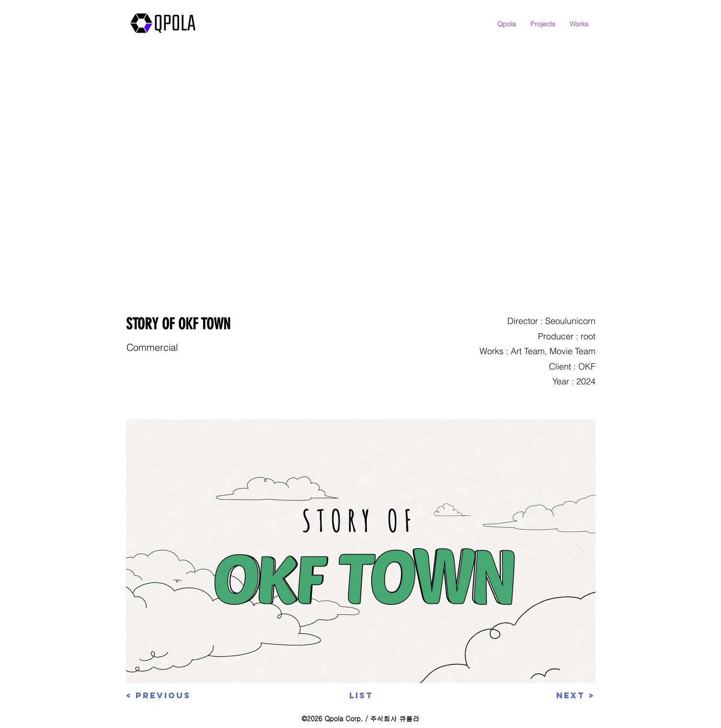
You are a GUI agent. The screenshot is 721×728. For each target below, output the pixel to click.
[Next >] (563, 696)
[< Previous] (160, 696)
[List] (361, 696)
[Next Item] (579, 551)
